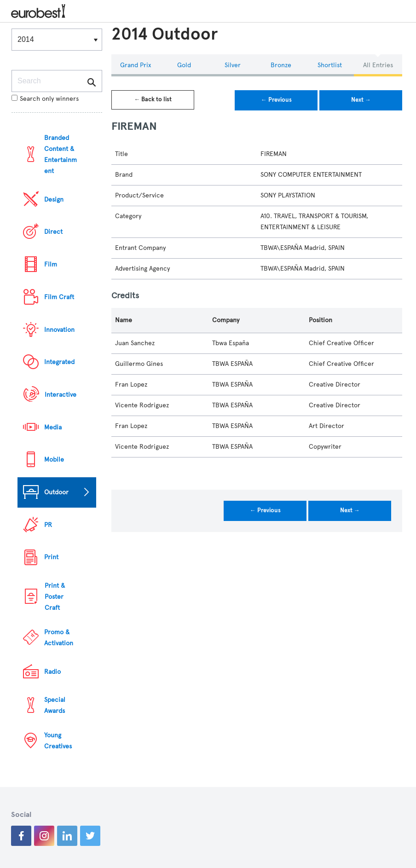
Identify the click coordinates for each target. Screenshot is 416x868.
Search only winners (45, 99)
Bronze (281, 65)
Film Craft (59, 297)
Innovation (59, 330)
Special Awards (55, 705)
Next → (361, 100)
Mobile (54, 460)
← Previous (276, 100)
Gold (184, 65)
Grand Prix (136, 65)
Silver (233, 65)
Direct (53, 232)
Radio (52, 672)
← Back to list (153, 99)
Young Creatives (58, 741)
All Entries (378, 65)
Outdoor (56, 492)
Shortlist (330, 65)
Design (54, 200)
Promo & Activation (59, 638)
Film (51, 264)
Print (51, 557)
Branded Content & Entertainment (61, 154)
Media (53, 427)
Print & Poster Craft (55, 597)
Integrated (59, 362)
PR (48, 525)
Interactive (61, 395)
